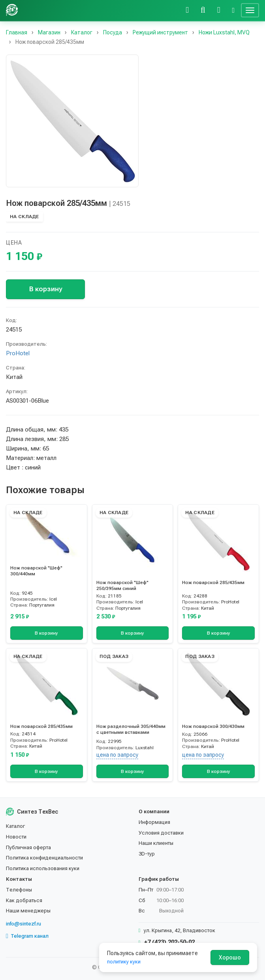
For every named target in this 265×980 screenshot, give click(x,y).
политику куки (124, 962)
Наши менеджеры (28, 911)
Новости (16, 837)
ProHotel (18, 353)
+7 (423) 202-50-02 (167, 942)
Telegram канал (27, 936)
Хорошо (230, 957)
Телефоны (19, 890)
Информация (154, 822)
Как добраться (24, 900)
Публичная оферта (28, 847)
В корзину (46, 289)
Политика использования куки (43, 868)
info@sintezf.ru (23, 924)
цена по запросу (117, 755)
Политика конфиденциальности (44, 858)
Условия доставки (161, 833)
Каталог (15, 826)
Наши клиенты (156, 843)
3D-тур (147, 854)
